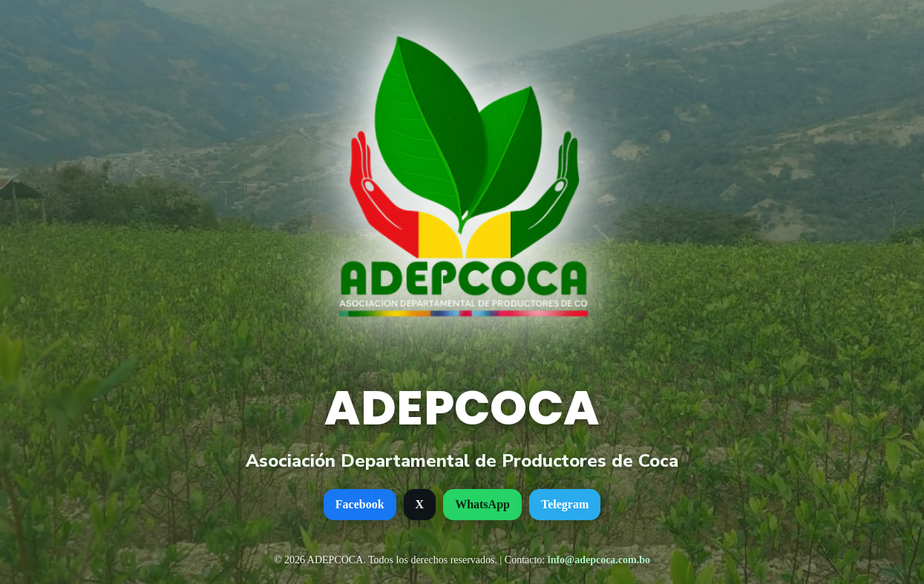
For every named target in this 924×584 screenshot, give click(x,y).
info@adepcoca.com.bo (599, 560)
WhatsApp (482, 504)
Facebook (360, 504)
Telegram (565, 504)
